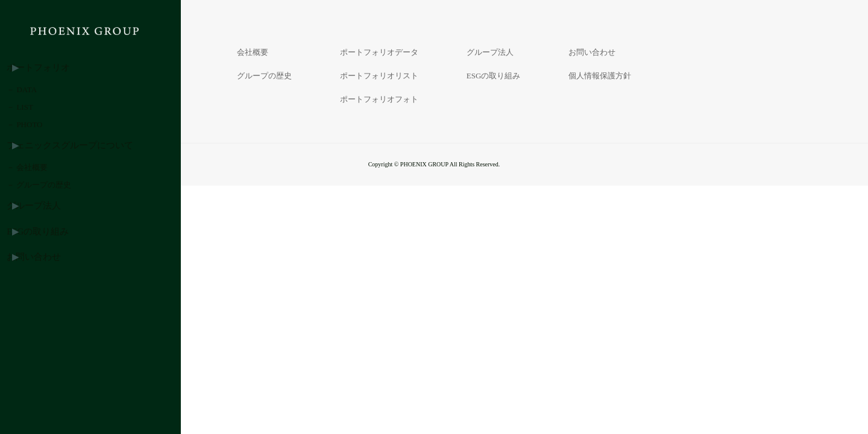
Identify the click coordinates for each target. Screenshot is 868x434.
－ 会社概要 (45, 228)
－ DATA (39, 102)
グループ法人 (48, 290)
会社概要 (253, 52)
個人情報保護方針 (600, 76)
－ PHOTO (42, 165)
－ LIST (37, 134)
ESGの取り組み (51, 322)
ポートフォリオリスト (379, 76)
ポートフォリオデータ (379, 52)
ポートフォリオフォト (379, 99)
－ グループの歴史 (56, 259)
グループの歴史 (264, 76)
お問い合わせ (48, 353)
